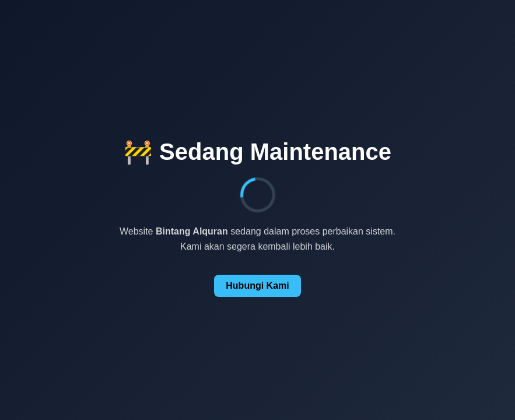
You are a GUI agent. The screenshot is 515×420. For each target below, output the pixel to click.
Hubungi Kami (257, 286)
